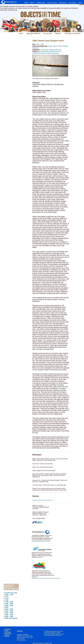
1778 (7, 598)
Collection (48, 34)
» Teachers (7, 636)
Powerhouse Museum (50, 633)
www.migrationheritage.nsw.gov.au (41, 541)
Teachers (72, 3)
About (32, 3)
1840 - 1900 (9, 606)
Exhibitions (41, 3)
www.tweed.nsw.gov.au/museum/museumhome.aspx (46, 578)
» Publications (8, 634)
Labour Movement (53, 53)
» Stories (6, 631)
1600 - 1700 (9, 595)
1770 (7, 596)
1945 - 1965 (40, 44)
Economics (57, 51)
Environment (37, 53)
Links (80, 3)
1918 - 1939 (9, 611)
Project (58, 34)
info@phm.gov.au (21, 640)
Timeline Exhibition (33, 34)
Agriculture (41, 51)
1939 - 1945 (9, 613)
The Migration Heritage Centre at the (53, 631)
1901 (7, 607)
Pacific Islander (63, 46)
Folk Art (44, 53)
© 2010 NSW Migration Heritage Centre (42, 643)
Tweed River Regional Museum (51, 50)
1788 (7, 600)
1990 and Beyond (11, 618)
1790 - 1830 (9, 602)
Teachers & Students (73, 34)
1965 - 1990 (9, 616)
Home (26, 3)
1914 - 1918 (9, 609)
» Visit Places (7, 632)
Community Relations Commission (53, 635)
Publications (52, 3)
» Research (7, 635)
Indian (50, 46)
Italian (55, 46)
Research (63, 3)
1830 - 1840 (9, 604)
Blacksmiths (49, 51)
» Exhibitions (7, 629)
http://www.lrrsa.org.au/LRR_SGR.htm (43, 500)
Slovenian (36, 48)
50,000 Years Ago (11, 593)
